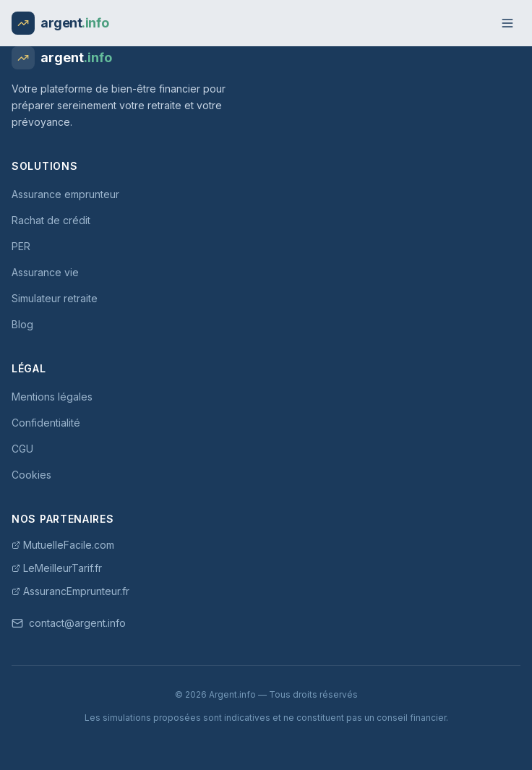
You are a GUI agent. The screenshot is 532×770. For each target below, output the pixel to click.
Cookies (31, 475)
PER (21, 246)
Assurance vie (45, 272)
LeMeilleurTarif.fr (57, 568)
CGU (22, 449)
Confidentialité (46, 423)
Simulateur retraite (55, 298)
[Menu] (507, 23)
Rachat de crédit (51, 220)
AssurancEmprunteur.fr (70, 591)
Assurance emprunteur (65, 194)
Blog (22, 324)
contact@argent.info (69, 623)
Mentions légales (52, 397)
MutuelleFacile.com (63, 545)
